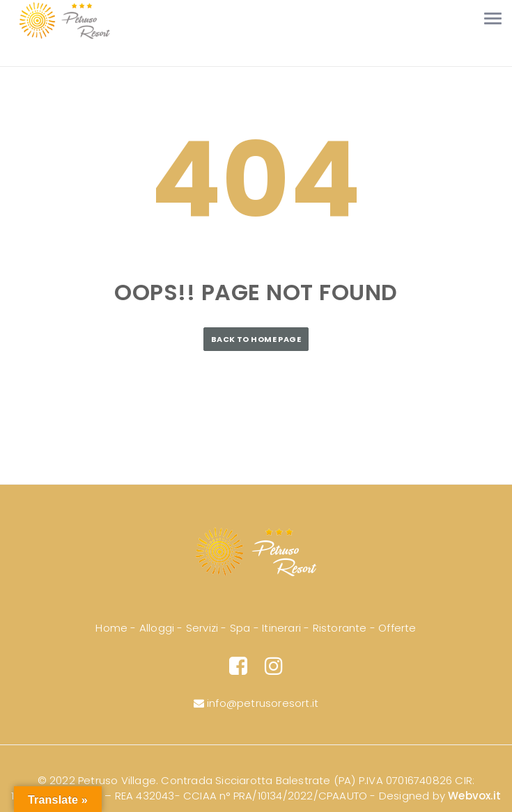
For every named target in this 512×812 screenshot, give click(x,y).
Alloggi (157, 628)
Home (111, 628)
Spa (240, 628)
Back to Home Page (256, 339)
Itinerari (281, 628)
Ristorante (340, 628)
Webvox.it (474, 796)
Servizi (202, 628)
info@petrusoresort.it (256, 703)
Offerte (397, 628)
